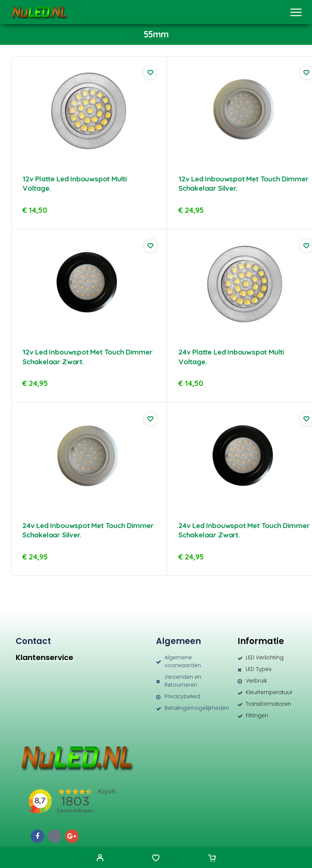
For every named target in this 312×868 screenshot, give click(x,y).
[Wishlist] (156, 859)
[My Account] (100, 859)
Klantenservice (45, 657)
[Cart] (212, 859)
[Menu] (296, 12)
